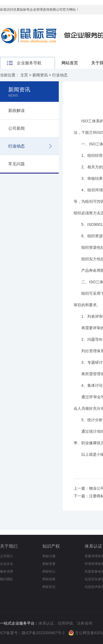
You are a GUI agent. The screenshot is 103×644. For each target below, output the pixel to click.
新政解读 (16, 110)
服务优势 (7, 571)
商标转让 (49, 571)
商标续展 (49, 579)
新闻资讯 (40, 75)
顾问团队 (7, 579)
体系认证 (93, 546)
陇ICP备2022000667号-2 (43, 633)
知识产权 (51, 546)
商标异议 (49, 587)
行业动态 (60, 75)
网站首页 (70, 63)
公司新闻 (16, 128)
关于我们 (9, 546)
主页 (24, 75)
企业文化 (7, 564)
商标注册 (49, 556)
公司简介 (7, 556)
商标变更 (49, 564)
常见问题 (16, 164)
